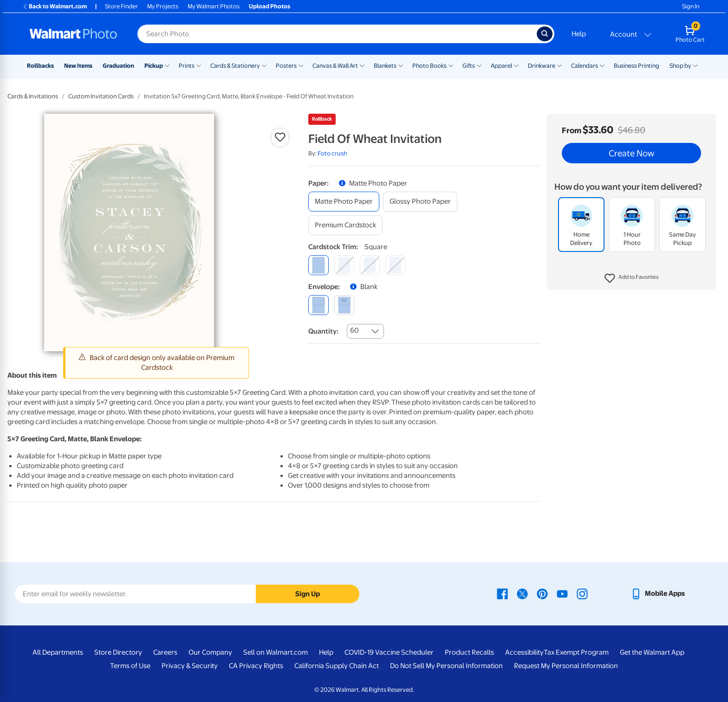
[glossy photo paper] (420, 202)
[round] (344, 265)
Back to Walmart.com (55, 6)
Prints (187, 66)
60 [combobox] (354, 330)
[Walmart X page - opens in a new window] (522, 593)
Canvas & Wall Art (335, 66)
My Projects (163, 6)
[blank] (318, 305)
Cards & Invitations (33, 96)
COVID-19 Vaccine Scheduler (389, 652)
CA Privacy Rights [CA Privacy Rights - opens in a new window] (256, 666)
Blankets (385, 66)
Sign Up (308, 594)
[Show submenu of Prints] (199, 65)
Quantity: (323, 331)
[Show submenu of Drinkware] (559, 65)
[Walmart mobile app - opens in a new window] (658, 593)
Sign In (691, 6)
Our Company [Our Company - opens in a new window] (210, 652)
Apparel (501, 66)
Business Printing (637, 66)
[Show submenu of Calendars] (602, 65)
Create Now (631, 153)
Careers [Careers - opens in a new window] (165, 652)
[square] (318, 265)
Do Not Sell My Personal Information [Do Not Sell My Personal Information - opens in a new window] (446, 666)
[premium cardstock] (345, 225)
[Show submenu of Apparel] (516, 65)
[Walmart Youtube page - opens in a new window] (562, 593)
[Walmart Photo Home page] (73, 34)
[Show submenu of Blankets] (401, 65)
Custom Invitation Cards (101, 96)
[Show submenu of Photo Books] (451, 65)
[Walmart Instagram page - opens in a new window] (582, 593)
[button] (632, 278)
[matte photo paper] (344, 202)
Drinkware (542, 66)
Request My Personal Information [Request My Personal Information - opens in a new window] (566, 666)
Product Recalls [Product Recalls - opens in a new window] (469, 652)
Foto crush (332, 153)
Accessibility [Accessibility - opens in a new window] (524, 652)
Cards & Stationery (235, 66)
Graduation (118, 66)
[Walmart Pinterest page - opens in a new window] (542, 593)
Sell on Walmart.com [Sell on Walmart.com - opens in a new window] (276, 652)
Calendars (585, 66)
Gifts (469, 66)
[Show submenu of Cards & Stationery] (264, 65)
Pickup (154, 66)
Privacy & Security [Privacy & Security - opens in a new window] (190, 666)
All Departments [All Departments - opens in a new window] (58, 652)
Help (579, 34)
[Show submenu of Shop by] (695, 65)
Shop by (680, 66)
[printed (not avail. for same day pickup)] (344, 305)
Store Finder (121, 6)
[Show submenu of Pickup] (167, 65)
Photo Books (429, 66)
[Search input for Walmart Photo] (337, 34)
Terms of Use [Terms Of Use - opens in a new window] (130, 666)
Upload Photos (270, 6)
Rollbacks (40, 66)
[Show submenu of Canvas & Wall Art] (362, 65)
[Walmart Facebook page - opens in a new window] (502, 593)
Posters (286, 66)
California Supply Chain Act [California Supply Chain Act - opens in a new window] (337, 666)
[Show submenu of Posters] (301, 65)
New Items (78, 66)
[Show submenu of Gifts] (479, 65)
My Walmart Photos (214, 6)
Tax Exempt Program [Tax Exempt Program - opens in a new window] (576, 652)
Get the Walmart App (652, 652)
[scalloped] (395, 265)
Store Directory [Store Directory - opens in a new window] (118, 652)
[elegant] (370, 265)
